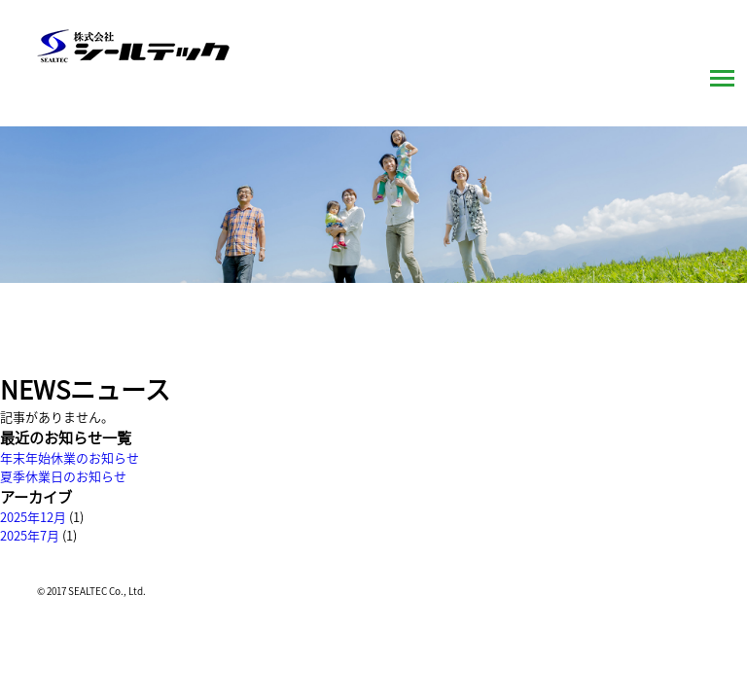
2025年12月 (33, 517)
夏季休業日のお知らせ (63, 476)
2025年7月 (30, 535)
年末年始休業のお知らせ (70, 457)
